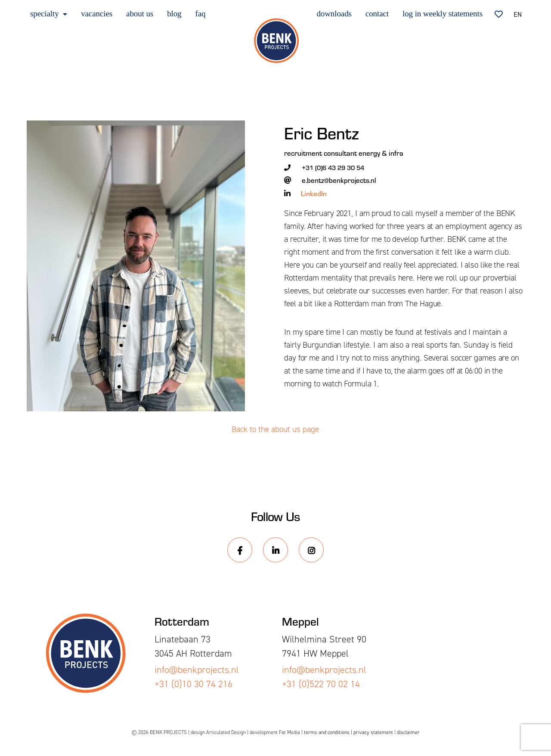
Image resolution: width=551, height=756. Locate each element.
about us (140, 14)
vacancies (97, 14)
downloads (334, 14)
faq (201, 14)
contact (377, 14)
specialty (45, 14)
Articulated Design (226, 732)
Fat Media (289, 732)
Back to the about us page (275, 429)
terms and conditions (327, 732)
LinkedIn (314, 193)
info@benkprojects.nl (197, 670)
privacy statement (373, 732)
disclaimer (408, 732)
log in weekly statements (443, 14)
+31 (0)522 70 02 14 (321, 684)
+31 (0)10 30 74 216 (193, 684)
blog (174, 14)
